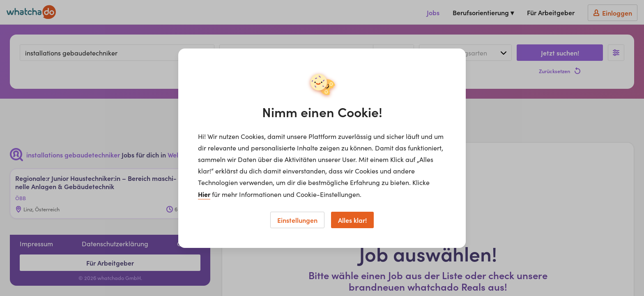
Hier (204, 194)
